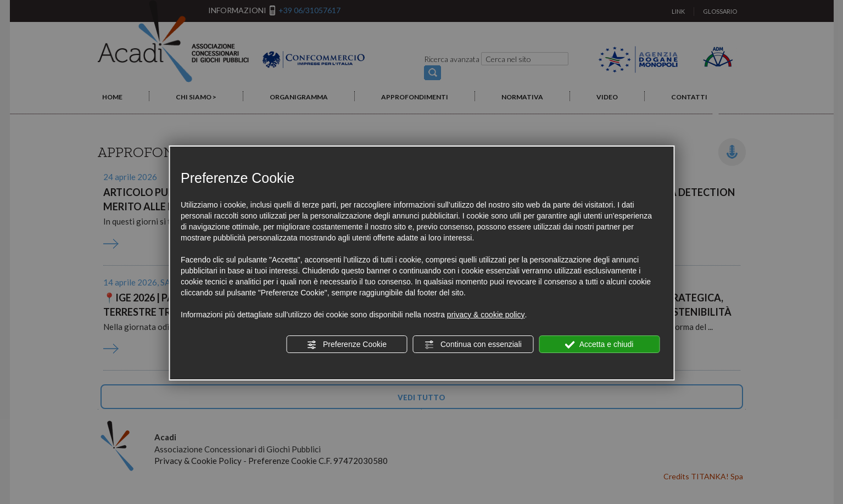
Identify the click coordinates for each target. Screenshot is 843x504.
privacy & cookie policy (486, 315)
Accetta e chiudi (599, 345)
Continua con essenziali (473, 345)
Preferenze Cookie (347, 345)
